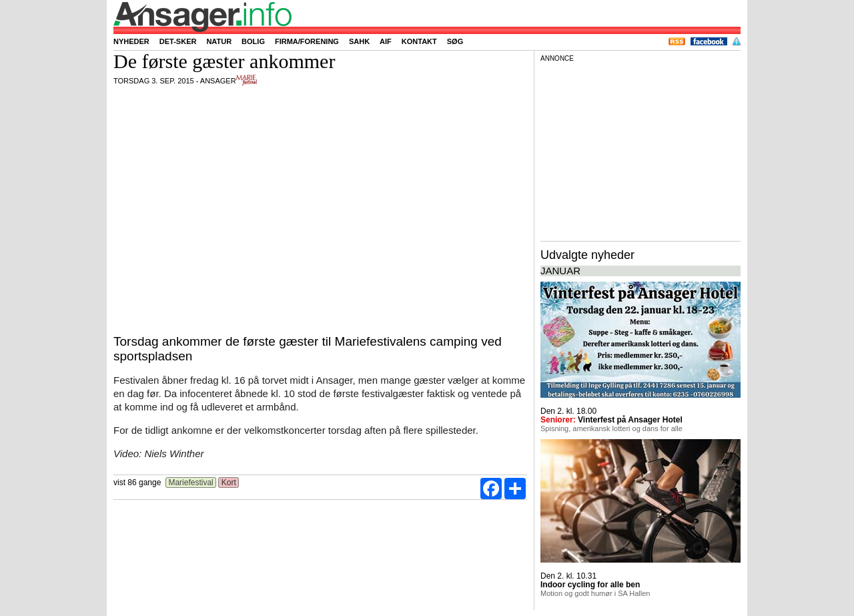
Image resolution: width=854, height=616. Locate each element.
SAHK (359, 41)
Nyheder (131, 41)
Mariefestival (191, 483)
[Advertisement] (640, 149)
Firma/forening (307, 41)
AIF (386, 41)
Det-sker (178, 41)
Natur (219, 41)
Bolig (253, 41)
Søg (455, 41)
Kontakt (419, 41)
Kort (229, 483)
